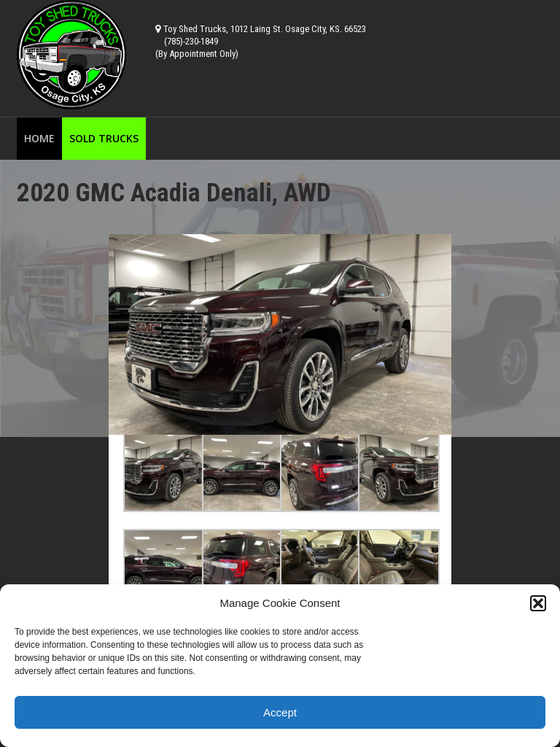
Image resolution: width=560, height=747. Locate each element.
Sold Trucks (104, 138)
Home (39, 138)
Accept (280, 712)
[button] (538, 603)
